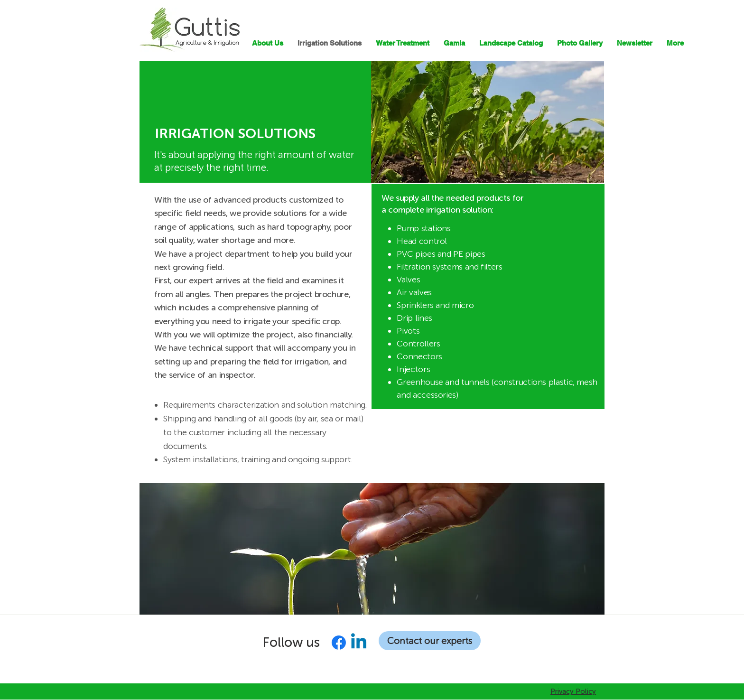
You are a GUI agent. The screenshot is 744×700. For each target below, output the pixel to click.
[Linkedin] (359, 643)
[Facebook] (339, 643)
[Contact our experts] (430, 641)
